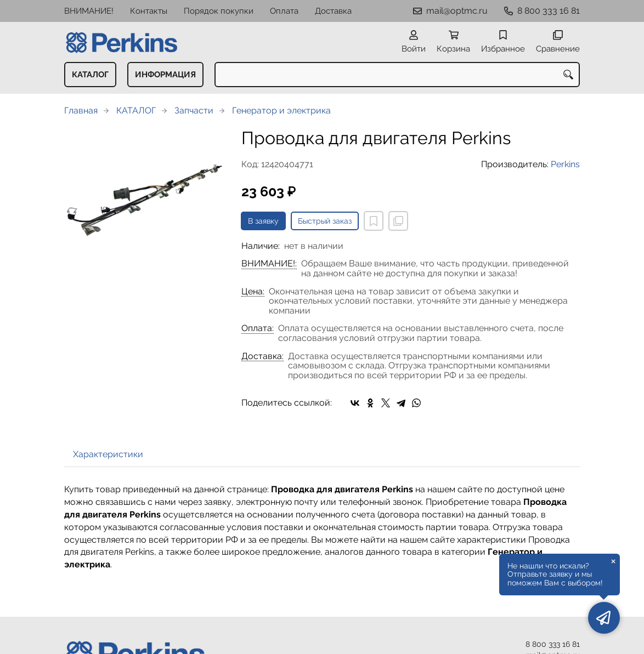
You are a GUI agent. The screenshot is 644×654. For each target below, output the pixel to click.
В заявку (263, 221)
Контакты (149, 11)
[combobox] (397, 75)
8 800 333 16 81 (549, 11)
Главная (81, 110)
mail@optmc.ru (457, 11)
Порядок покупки (219, 11)
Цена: (253, 292)
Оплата (284, 11)
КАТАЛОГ (90, 75)
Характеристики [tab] (108, 454)
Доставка (333, 11)
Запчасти (194, 110)
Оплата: (258, 328)
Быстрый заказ (325, 221)
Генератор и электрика (281, 110)
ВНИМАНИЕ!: (269, 264)
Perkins (565, 164)
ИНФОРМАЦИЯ (165, 75)
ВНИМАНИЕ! (89, 11)
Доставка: (262, 356)
